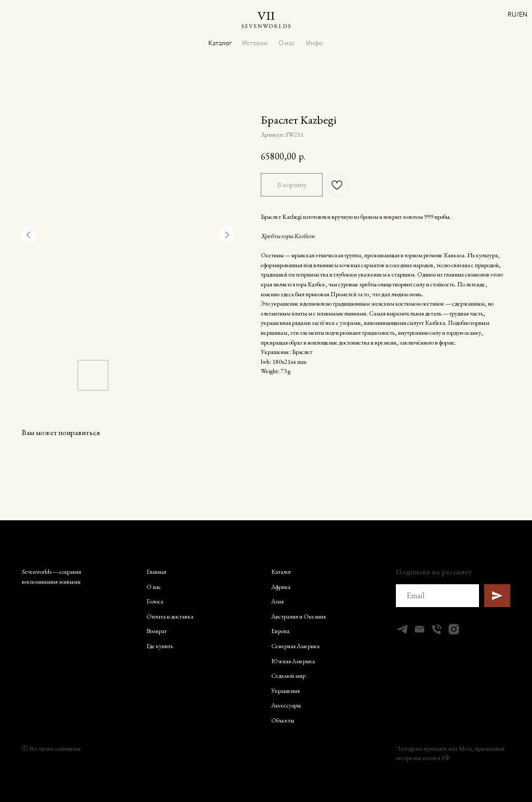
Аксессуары (286, 705)
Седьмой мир (288, 676)
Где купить (160, 646)
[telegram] (402, 629)
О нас (287, 43)
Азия (277, 601)
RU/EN (517, 14)
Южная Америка (293, 661)
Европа (280, 631)
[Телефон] (437, 629)
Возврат (157, 631)
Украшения (285, 691)
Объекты (283, 720)
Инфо (314, 43)
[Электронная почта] (420, 629)
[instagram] (454, 629)
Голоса (155, 601)
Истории (255, 43)
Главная (156, 572)
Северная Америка (295, 646)
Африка (281, 587)
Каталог (220, 43)
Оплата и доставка (170, 616)
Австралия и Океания (298, 616)
